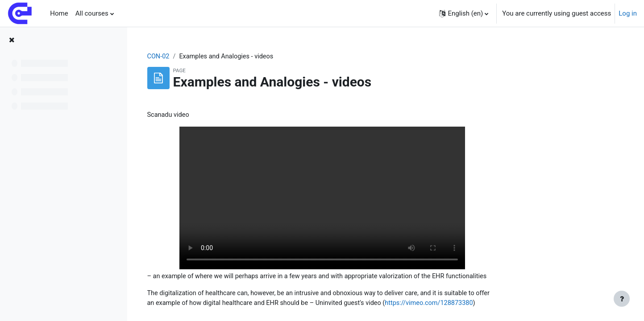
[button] (464, 13)
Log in (628, 13)
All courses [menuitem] (92, 13)
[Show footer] (622, 299)
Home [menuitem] (59, 13)
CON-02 (215, 57)
